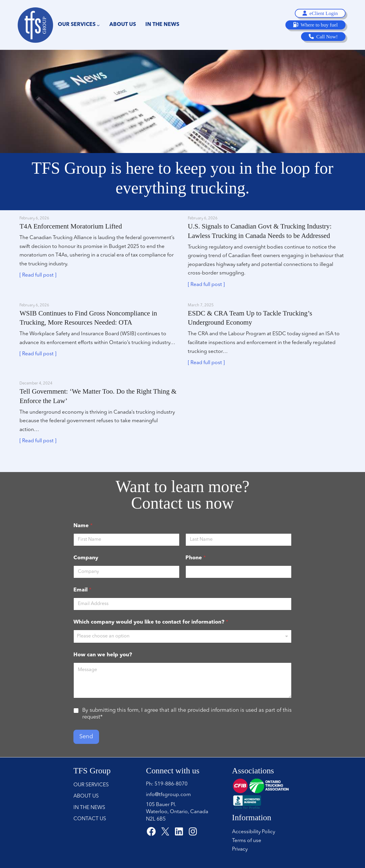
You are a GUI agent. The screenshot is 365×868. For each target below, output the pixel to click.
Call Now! (323, 37)
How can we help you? (103, 655)
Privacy (240, 849)
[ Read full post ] (38, 275)
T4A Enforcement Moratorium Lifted (71, 226)
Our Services (91, 785)
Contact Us (90, 819)
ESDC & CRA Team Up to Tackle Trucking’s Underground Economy (250, 318)
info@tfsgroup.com (168, 795)
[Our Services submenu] (98, 25)
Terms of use (247, 841)
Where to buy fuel (315, 25)
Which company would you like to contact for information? (151, 622)
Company (86, 558)
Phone (196, 558)
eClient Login (320, 13)
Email (82, 590)
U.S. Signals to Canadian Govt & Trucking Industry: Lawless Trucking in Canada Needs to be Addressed (260, 231)
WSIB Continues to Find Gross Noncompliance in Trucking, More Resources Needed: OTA (88, 318)
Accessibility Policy (254, 832)
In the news (89, 808)
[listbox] (182, 636)
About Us (86, 796)
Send (86, 737)
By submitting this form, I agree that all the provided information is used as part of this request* (187, 714)
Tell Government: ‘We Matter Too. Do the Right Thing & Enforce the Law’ (98, 396)
